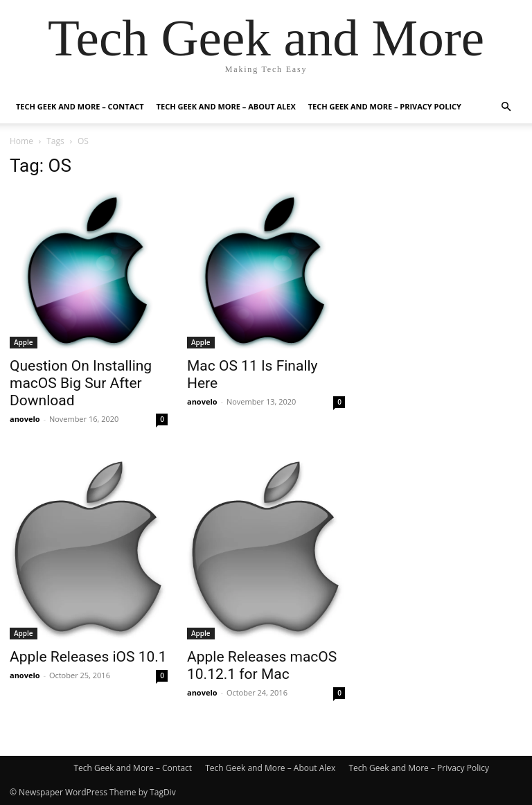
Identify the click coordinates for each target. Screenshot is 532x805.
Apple (24, 342)
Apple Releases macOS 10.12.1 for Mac (262, 665)
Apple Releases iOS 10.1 (88, 657)
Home (21, 141)
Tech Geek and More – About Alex (226, 106)
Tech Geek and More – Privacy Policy (385, 106)
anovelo (25, 419)
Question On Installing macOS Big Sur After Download (81, 383)
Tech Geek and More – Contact (80, 106)
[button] (506, 107)
